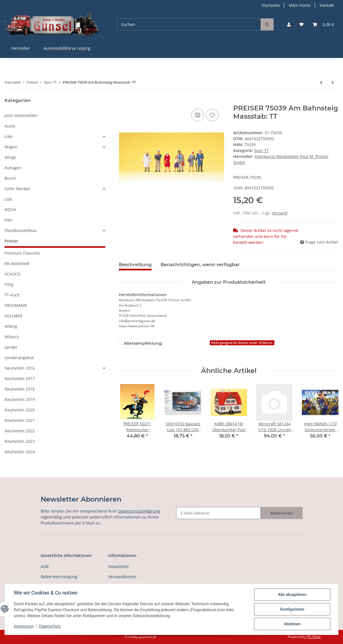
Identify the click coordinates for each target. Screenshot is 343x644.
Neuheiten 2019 (20, 399)
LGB (8, 199)
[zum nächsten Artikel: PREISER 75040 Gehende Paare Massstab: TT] (333, 82)
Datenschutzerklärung (139, 511)
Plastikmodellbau (21, 230)
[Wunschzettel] (302, 24)
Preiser (11, 241)
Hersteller (21, 48)
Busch (10, 178)
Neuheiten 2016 (20, 368)
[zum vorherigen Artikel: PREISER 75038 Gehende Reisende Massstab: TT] (321, 82)
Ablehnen (292, 624)
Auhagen (13, 168)
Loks (9, 136)
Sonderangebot (19, 358)
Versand (280, 213)
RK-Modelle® (17, 264)
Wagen (11, 147)
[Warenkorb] (323, 24)
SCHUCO (13, 274)
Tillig (9, 284)
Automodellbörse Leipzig (67, 48)
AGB (45, 566)
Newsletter (119, 566)
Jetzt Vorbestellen (21, 115)
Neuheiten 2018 (20, 389)
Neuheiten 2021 (20, 420)
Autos (10, 126)
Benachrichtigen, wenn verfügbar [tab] (200, 265)
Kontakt (327, 5)
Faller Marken (18, 189)
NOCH (10, 210)
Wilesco (12, 337)
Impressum (24, 626)
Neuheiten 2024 (20, 452)
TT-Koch (12, 295)
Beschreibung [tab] (135, 265)
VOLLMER (13, 316)
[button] (289, 24)
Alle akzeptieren (292, 595)
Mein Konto (300, 5)
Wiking (11, 326)
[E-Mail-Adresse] (218, 513)
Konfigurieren (292, 609)
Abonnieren (281, 513)
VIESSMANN (16, 305)
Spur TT (261, 150)
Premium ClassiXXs (22, 253)
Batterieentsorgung (59, 577)
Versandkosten (122, 577)
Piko (8, 220)
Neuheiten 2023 (20, 441)
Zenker (11, 347)
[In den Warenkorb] (123, 101)
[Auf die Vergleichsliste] (198, 115)
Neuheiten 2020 (20, 410)
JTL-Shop (314, 637)
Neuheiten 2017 (20, 379)
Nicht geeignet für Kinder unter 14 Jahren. (242, 343)
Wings (10, 157)
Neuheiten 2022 (20, 431)
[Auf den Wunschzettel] (212, 115)
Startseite (271, 5)
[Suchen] (189, 24)
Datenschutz (50, 626)
